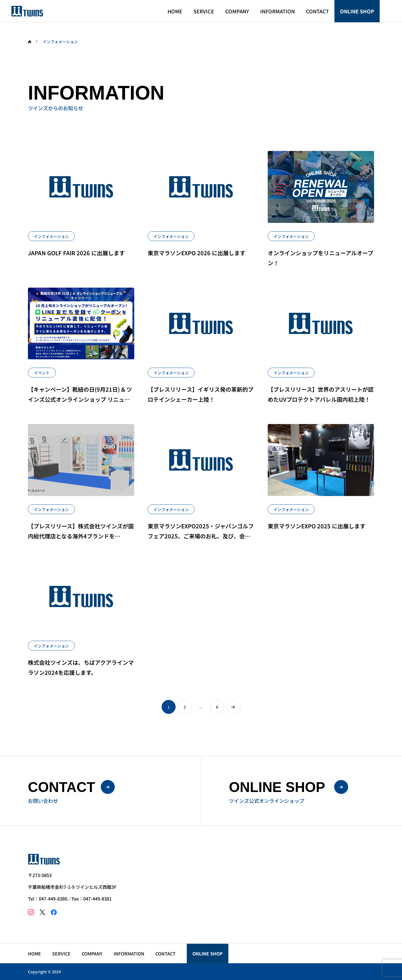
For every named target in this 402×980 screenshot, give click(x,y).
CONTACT (317, 11)
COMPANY (237, 11)
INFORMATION (277, 11)
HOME (175, 11)
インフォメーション (51, 236)
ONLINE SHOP (357, 11)
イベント (42, 373)
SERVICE (204, 11)
